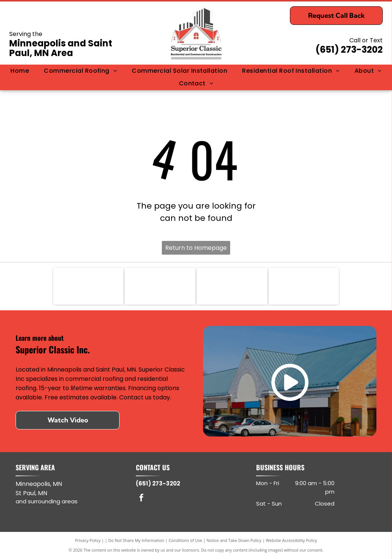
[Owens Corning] (232, 286)
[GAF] (160, 286)
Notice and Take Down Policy (234, 540)
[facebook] (141, 499)
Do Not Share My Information (136, 540)
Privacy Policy (88, 540)
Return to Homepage (196, 248)
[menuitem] (20, 71)
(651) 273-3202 (349, 50)
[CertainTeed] (304, 286)
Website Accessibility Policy (291, 540)
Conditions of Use (185, 540)
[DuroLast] (88, 286)
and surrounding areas (47, 501)
